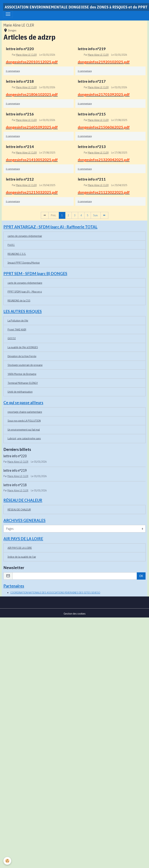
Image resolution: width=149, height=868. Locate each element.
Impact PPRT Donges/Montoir (24, 263)
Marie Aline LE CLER (26, 55)
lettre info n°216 (20, 114)
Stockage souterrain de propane (25, 365)
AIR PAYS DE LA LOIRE (20, 548)
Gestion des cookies (75, 614)
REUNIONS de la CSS (19, 300)
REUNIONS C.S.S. (17, 254)
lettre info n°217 (92, 81)
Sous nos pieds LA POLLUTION (24, 421)
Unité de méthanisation (20, 392)
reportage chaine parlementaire (25, 412)
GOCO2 (12, 338)
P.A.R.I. (11, 245)
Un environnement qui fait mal (24, 430)
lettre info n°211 (92, 179)
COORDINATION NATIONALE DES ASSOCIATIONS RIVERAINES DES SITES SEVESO (55, 593)
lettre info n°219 (92, 49)
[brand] (76, 7)
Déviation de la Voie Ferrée (22, 356)
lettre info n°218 (20, 81)
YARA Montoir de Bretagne (22, 374)
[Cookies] (7, 861)
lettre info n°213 (92, 147)
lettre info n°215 (92, 114)
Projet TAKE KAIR (17, 329)
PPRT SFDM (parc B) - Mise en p (25, 292)
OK (141, 576)
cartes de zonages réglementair (25, 236)
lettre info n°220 (20, 49)
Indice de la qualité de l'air (22, 557)
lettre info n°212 (20, 179)
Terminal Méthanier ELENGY (23, 383)
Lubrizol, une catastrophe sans (24, 438)
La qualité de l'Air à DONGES (23, 347)
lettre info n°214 (20, 147)
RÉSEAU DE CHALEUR (19, 509)
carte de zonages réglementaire (25, 283)
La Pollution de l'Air (18, 320)
